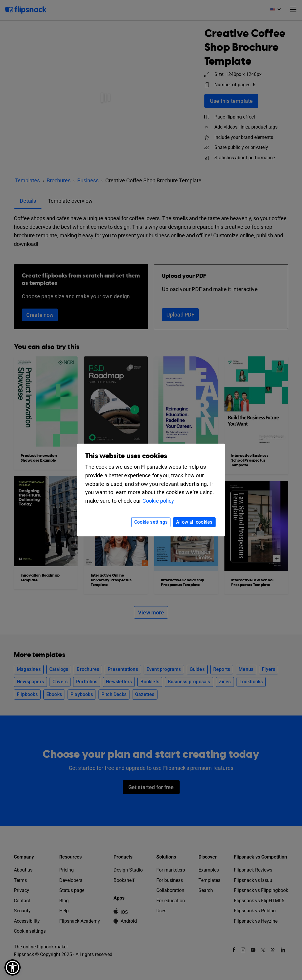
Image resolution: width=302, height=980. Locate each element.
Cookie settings (151, 522)
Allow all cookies (194, 522)
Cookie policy (158, 501)
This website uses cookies (126, 456)
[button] (13, 967)
